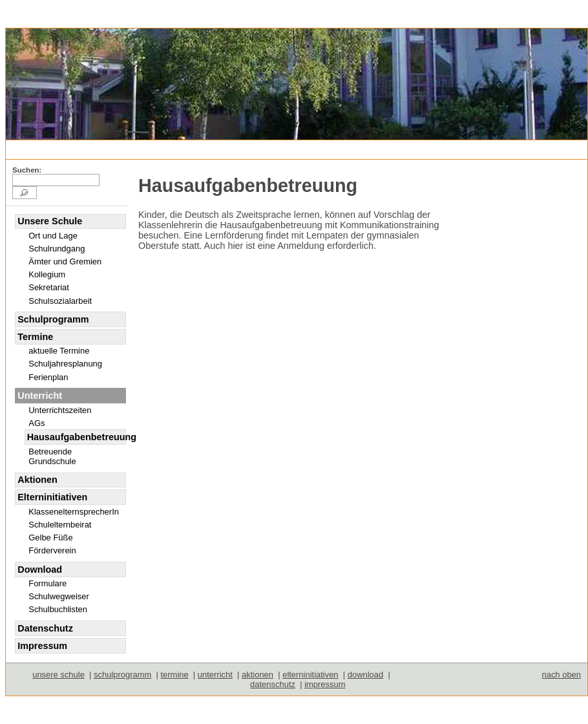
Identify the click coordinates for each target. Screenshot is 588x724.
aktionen (257, 675)
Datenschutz (45, 628)
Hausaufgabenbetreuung (77, 437)
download (365, 675)
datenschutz (273, 684)
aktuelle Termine (59, 351)
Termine (35, 337)
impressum (325, 684)
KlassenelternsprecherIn (74, 512)
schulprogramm (122, 675)
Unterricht (211, 148)
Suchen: (27, 170)
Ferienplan (48, 377)
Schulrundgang (57, 249)
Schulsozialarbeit (60, 301)
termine (174, 675)
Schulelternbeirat (60, 525)
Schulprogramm (53, 319)
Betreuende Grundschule (52, 456)
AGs (37, 423)
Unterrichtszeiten (60, 410)
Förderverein (52, 550)
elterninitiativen (310, 675)
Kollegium (47, 274)
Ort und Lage (53, 236)
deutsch (30, 148)
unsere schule (58, 675)
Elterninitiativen (52, 497)
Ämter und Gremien (65, 261)
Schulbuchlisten (58, 609)
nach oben (561, 675)
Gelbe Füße (50, 538)
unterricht (215, 675)
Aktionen (37, 480)
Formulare (47, 583)
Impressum (42, 646)
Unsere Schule (50, 221)
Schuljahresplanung (65, 364)
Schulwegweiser (59, 596)
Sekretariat (49, 287)
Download (40, 570)
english (65, 148)
